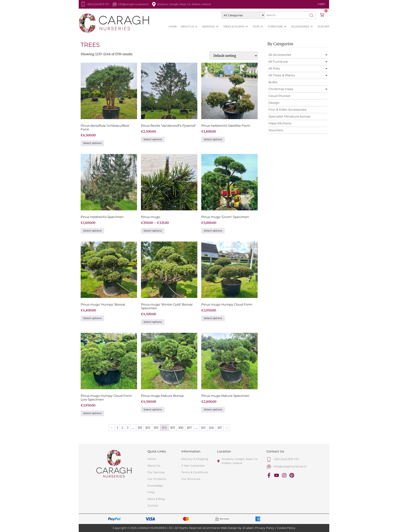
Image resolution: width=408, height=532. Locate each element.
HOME (173, 26)
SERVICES (210, 27)
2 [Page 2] (122, 428)
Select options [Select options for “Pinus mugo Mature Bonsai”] (153, 409)
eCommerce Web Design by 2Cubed (228, 528)
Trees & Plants (236, 27)
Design (274, 103)
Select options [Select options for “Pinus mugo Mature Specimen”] (213, 409)
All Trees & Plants (282, 75)
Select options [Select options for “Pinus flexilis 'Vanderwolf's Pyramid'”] (153, 139)
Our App (323, 26)
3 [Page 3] (128, 428)
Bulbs (273, 82)
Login (321, 4)
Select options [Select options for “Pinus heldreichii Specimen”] (92, 231)
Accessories (302, 27)
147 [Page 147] (220, 428)
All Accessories (280, 55)
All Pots (274, 68)
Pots (258, 27)
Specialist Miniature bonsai (289, 116)
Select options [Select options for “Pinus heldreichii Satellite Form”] (213, 139)
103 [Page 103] (156, 428)
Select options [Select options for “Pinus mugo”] (153, 231)
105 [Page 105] (173, 428)
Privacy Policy (265, 528)
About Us (189, 27)
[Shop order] (233, 56)
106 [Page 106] (181, 428)
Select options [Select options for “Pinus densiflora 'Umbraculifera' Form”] (92, 143)
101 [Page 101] (140, 428)
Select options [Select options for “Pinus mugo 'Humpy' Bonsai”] (92, 318)
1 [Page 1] (117, 428)
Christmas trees (281, 89)
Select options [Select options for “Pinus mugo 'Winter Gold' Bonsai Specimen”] (153, 322)
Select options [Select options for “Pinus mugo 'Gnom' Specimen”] (213, 231)
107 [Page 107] (189, 428)
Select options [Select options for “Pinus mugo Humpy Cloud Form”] (213, 318)
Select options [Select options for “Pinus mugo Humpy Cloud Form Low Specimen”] (92, 413)
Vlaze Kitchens (280, 123)
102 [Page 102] (148, 428)
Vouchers (276, 130)
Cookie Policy (286, 528)
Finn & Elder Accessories (287, 110)
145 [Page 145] (203, 428)
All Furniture (278, 62)
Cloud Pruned (279, 96)
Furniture (277, 27)
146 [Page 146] (211, 428)
